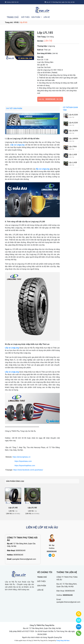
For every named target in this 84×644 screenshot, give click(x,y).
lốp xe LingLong (43, 169)
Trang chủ (9, 22)
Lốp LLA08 (73, 154)
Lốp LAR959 (73, 139)
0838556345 (50, 99)
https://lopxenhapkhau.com (25, 466)
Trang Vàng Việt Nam (63, 641)
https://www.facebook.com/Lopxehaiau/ (28, 470)
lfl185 (16, 22)
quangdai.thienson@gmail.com (24, 559)
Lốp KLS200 (73, 115)
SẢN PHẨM (36, 17)
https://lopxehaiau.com (23, 461)
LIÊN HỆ (47, 17)
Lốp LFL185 (13, 508)
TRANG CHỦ (13, 17)
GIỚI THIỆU (25, 17)
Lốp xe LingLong (17, 145)
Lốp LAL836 (73, 131)
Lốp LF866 (73, 147)
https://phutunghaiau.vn (21, 457)
